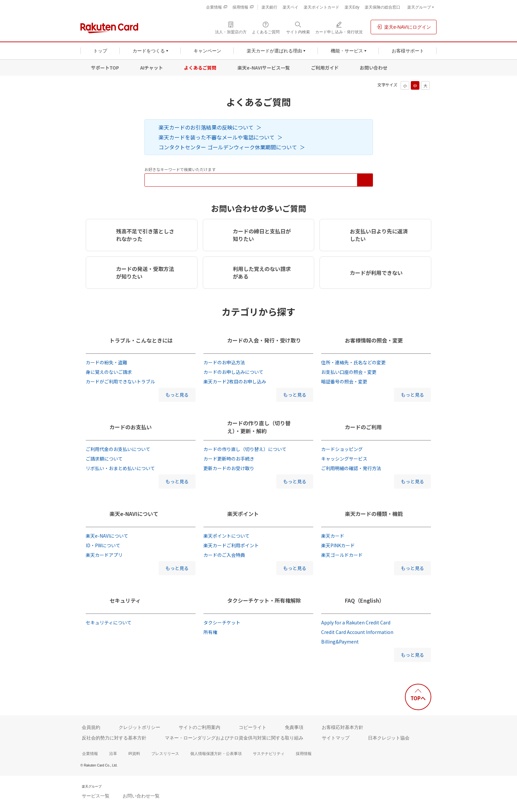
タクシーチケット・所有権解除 (264, 600)
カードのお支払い (131, 427)
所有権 (210, 632)
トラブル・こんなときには (141, 340)
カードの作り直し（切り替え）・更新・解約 (259, 427)
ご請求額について (104, 459)
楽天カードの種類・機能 (374, 514)
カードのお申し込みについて (233, 372)
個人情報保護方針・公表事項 (216, 754)
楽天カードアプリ (104, 555)
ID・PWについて (103, 545)
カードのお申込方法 (224, 362)
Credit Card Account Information (357, 632)
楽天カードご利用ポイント (231, 545)
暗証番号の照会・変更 (344, 381)
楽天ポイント (243, 514)
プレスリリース (165, 754)
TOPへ (418, 698)
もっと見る (177, 395)
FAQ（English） (365, 600)
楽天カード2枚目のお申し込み (235, 381)
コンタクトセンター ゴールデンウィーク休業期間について (228, 147)
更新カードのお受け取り (229, 468)
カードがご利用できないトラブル (120, 381)
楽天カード (333, 536)
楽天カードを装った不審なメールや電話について (217, 137)
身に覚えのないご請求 (109, 372)
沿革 (113, 754)
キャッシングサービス (344, 459)
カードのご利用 (363, 427)
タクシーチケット (222, 622)
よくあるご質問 (200, 68)
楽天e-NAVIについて (134, 514)
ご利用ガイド (325, 68)
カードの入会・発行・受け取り (264, 340)
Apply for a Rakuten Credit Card (356, 622)
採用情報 (304, 754)
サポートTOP (105, 68)
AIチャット (152, 68)
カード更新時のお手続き (229, 459)
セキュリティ (125, 600)
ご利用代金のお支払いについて (118, 449)
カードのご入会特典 (224, 555)
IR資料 (134, 754)
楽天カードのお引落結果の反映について (206, 127)
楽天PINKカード (338, 545)
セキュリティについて (109, 622)
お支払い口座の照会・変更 (349, 372)
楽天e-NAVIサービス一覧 (264, 68)
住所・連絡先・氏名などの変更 (353, 362)
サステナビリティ (269, 754)
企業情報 (90, 754)
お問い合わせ (374, 68)
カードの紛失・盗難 (106, 362)
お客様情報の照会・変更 (374, 340)
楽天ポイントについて (227, 536)
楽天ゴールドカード (342, 555)
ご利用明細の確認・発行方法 (351, 468)
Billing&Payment (340, 642)
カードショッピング (342, 449)
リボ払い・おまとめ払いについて (120, 468)
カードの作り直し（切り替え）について (245, 449)
